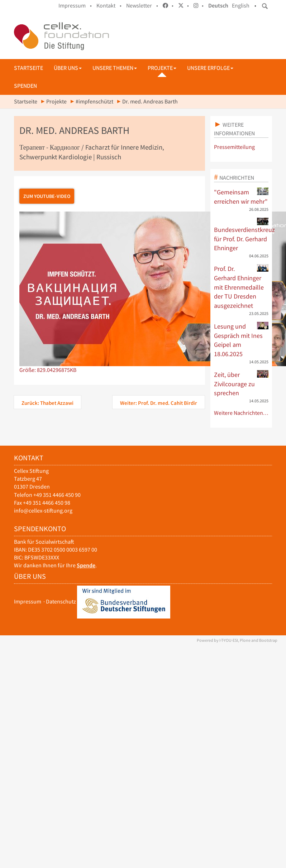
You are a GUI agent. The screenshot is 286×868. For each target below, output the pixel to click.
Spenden (25, 86)
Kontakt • (109, 6)
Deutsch (218, 6)
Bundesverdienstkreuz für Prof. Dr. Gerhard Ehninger (241, 235)
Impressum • (75, 6)
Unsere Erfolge (210, 68)
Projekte (162, 68)
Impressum (28, 602)
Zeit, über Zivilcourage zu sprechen (241, 384)
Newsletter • (142, 6)
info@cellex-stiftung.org (43, 511)
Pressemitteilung (234, 147)
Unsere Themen (115, 68)
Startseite (28, 68)
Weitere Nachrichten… (241, 413)
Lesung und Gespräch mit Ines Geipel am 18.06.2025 (241, 340)
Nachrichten (237, 178)
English (241, 6)
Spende (86, 565)
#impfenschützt (94, 101)
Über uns (68, 68)
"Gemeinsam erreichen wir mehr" (241, 197)
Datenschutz (61, 602)
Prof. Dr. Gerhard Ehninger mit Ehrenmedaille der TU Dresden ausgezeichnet (241, 287)
